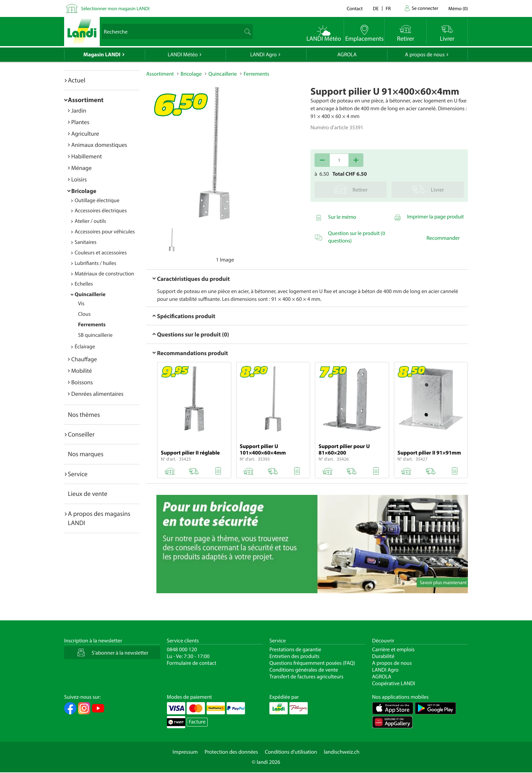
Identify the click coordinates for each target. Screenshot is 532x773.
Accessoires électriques (101, 211)
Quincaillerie (90, 294)
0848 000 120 (182, 650)
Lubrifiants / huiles (96, 263)
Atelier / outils (90, 221)
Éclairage (85, 347)
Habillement (87, 156)
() (458, 8)
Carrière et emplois (394, 650)
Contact (355, 8)
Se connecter (425, 8)
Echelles (84, 284)
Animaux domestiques (99, 145)
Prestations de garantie (295, 650)
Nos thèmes (84, 414)
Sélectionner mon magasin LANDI (115, 8)
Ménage (81, 168)
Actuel (77, 80)
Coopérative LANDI (394, 683)
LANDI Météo (183, 55)
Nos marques (86, 454)
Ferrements (92, 325)
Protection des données (231, 752)
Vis (81, 304)
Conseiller (81, 434)
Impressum (185, 752)
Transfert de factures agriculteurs (306, 677)
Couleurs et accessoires (101, 253)
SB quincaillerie (95, 335)
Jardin (79, 110)
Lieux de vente (88, 494)
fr (388, 8)
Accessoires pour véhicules (105, 232)
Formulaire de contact (192, 663)
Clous (84, 314)
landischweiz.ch (342, 752)
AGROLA (347, 55)
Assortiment (86, 100)
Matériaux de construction (104, 274)
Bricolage (84, 191)
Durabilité (383, 656)
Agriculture (85, 133)
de (376, 8)
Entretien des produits (294, 656)
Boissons (82, 382)
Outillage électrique (97, 200)
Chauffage (84, 359)
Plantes (80, 122)
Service (78, 474)
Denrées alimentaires (97, 394)
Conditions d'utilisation (291, 752)
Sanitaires (85, 242)
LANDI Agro (263, 55)
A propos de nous (425, 55)
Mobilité (82, 371)
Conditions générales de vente (304, 670)
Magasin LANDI (102, 55)
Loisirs (79, 179)
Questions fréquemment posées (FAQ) (312, 663)
